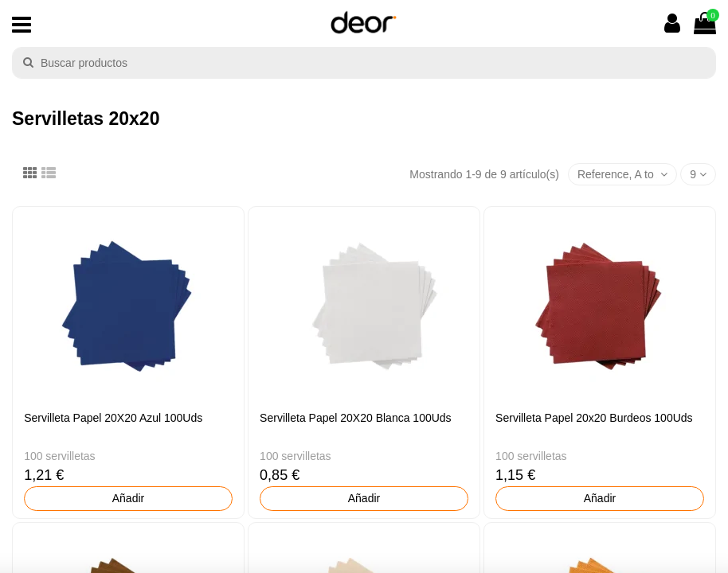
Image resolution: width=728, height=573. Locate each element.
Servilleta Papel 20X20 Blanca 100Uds (356, 418)
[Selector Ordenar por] (622, 175)
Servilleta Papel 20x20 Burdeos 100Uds (594, 418)
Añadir (128, 498)
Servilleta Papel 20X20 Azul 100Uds (113, 418)
